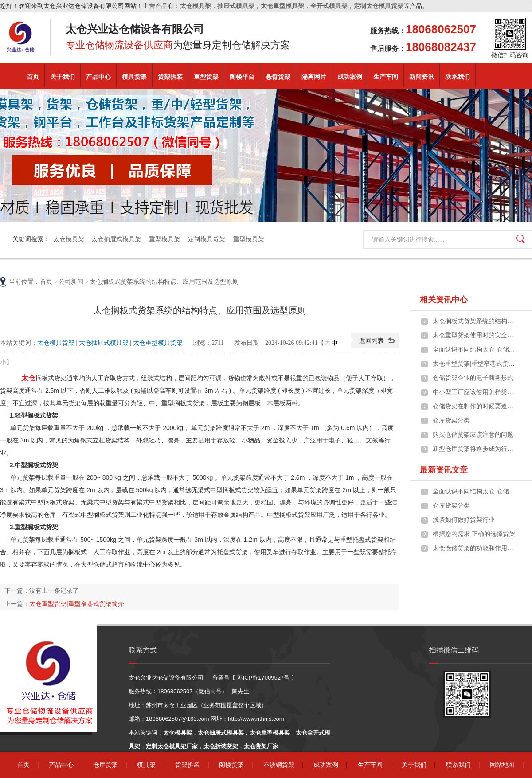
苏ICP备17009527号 (263, 678)
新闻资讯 (422, 77)
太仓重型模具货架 (158, 343)
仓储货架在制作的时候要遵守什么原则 (475, 406)
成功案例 (350, 77)
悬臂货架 (278, 77)
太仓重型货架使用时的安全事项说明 (475, 335)
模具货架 (134, 77)
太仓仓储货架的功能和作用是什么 (475, 548)
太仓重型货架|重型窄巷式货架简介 (77, 604)
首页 (33, 77)
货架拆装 (170, 77)
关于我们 (63, 77)
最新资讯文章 (444, 470)
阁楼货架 (231, 765)
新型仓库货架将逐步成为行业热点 (475, 449)
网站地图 (502, 765)
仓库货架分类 (451, 420)
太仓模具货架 (56, 343)
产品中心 (98, 77)
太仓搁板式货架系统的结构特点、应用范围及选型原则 (475, 321)
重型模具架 (165, 239)
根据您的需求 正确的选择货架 (474, 534)
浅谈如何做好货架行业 (464, 520)
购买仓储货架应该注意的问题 (473, 435)
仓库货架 (106, 765)
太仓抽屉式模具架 (117, 239)
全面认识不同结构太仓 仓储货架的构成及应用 (475, 350)
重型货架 (206, 77)
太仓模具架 (69, 239)
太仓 (25, 378)
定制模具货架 (207, 239)
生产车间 (386, 77)
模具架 (146, 765)
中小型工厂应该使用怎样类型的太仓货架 (475, 392)
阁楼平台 (242, 77)
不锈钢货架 (279, 765)
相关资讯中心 (444, 300)
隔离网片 (314, 77)
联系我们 (458, 77)
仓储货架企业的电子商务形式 (473, 378)
